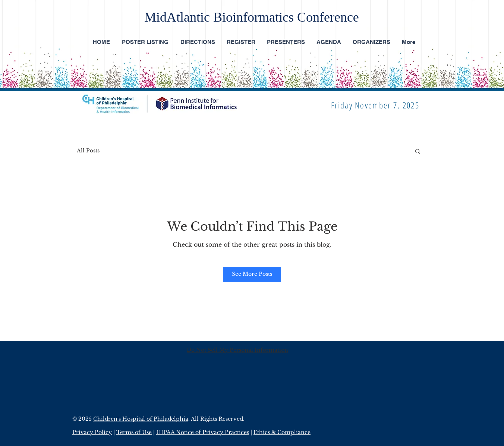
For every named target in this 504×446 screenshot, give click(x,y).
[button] (418, 151)
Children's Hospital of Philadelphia (141, 419)
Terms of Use (134, 432)
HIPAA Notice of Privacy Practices (203, 432)
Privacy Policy (92, 432)
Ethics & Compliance (282, 432)
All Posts (88, 151)
